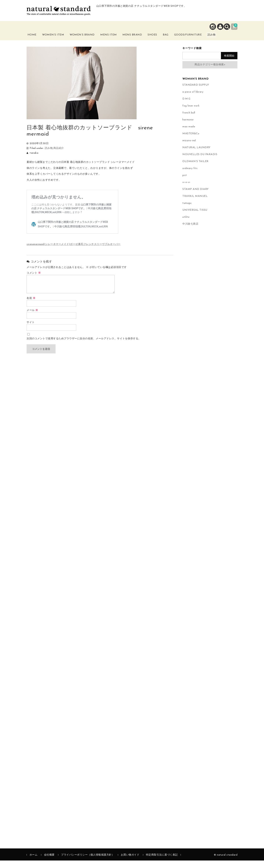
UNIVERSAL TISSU (195, 218)
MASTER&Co (191, 141)
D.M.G (186, 106)
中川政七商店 (190, 231)
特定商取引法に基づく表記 (162, 862)
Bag (177, 38)
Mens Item (115, 40)
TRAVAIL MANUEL (195, 204)
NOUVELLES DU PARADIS (200, 162)
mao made (189, 134)
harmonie (188, 127)
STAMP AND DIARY (196, 197)
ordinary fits (190, 176)
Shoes (161, 38)
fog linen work (191, 113)
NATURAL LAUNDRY (196, 155)
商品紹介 (59, 156)
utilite (186, 225)
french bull (189, 120)
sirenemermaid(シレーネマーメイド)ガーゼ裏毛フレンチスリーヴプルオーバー (74, 252)
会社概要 (49, 862)
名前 (31, 306)
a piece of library (193, 99)
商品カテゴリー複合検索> (210, 72)
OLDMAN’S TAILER (196, 169)
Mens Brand (139, 40)
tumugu (187, 211)
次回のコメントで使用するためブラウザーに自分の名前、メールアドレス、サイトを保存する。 (84, 346)
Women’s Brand (88, 40)
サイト (31, 330)
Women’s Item (58, 40)
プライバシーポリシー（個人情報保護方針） (88, 862)
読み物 (230, 40)
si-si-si (186, 190)
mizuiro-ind (189, 148)
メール (32, 318)
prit (185, 183)
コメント (34, 281)
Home (35, 38)
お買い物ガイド (130, 862)
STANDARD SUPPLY (196, 92)
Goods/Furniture (203, 38)
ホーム (34, 862)
